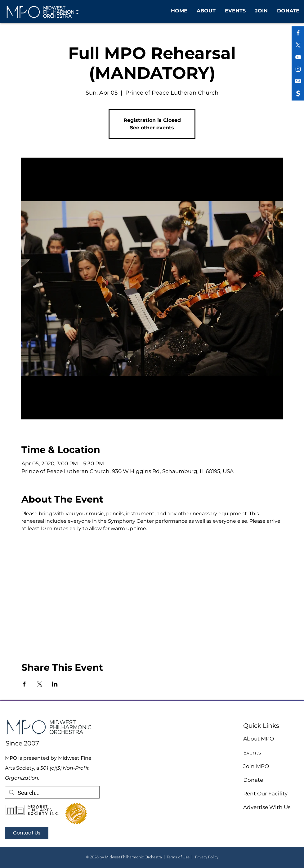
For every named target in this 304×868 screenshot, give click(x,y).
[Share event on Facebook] (24, 684)
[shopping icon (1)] (298, 93)
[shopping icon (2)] (298, 81)
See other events (152, 128)
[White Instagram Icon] (298, 69)
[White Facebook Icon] (298, 33)
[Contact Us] (27, 833)
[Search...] (52, 793)
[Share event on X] (40, 684)
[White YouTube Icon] (298, 57)
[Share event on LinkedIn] (55, 684)
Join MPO (256, 766)
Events (252, 753)
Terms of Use (178, 857)
